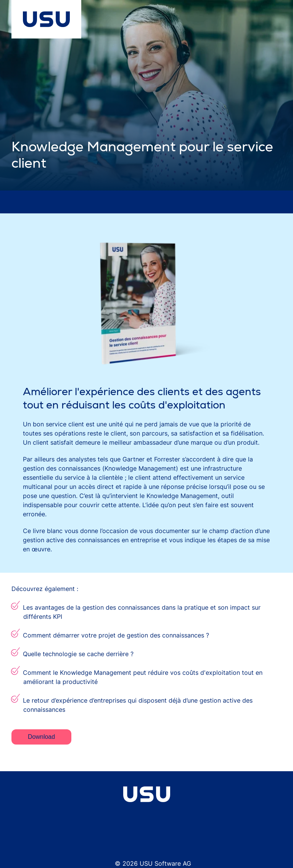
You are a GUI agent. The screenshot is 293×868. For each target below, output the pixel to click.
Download (41, 737)
